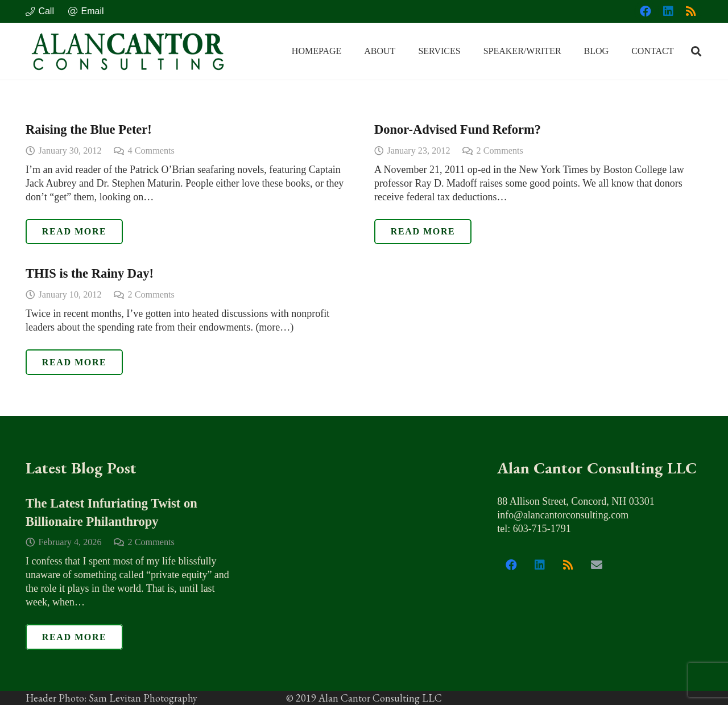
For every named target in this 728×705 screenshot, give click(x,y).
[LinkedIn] (668, 11)
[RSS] (691, 11)
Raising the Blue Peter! (89, 129)
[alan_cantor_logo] (128, 51)
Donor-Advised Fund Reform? (458, 129)
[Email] (597, 565)
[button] (696, 51)
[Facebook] (646, 11)
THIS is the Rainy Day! (90, 273)
